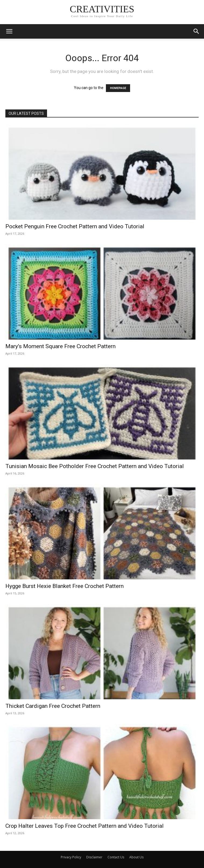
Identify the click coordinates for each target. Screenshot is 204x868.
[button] (9, 31)
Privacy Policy (71, 857)
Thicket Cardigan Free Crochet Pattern (53, 706)
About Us (136, 857)
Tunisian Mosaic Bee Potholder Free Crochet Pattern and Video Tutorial (95, 466)
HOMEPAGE (118, 88)
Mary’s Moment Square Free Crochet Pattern (60, 346)
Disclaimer (94, 857)
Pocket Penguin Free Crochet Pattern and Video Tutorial (75, 226)
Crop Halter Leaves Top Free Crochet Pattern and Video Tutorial (85, 826)
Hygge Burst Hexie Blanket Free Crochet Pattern (65, 586)
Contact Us (116, 857)
